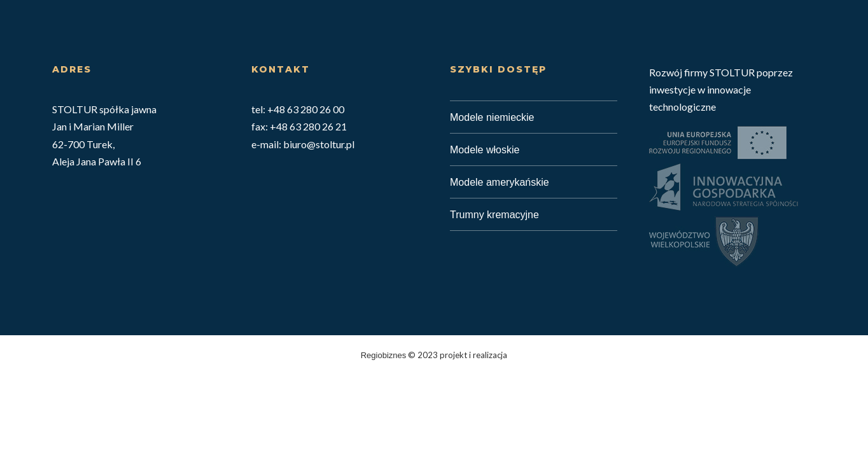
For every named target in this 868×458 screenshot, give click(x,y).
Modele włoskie (485, 150)
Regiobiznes (384, 355)
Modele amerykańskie (500, 182)
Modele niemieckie (492, 117)
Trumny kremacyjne (494, 215)
